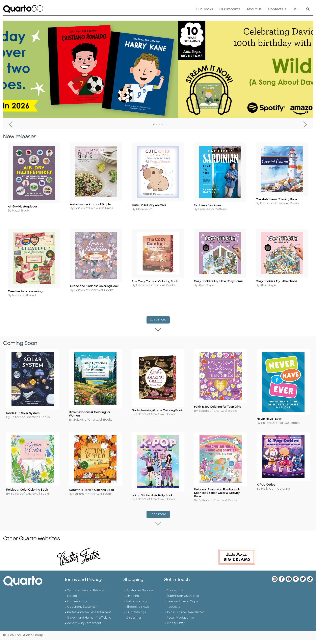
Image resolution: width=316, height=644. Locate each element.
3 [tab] (159, 125)
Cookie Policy (77, 599)
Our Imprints (230, 9)
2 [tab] (157, 125)
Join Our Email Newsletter (185, 610)
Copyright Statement (83, 604)
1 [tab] (154, 125)
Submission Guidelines (183, 593)
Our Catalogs (136, 610)
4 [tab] (162, 125)
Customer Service (140, 588)
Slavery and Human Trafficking (89, 615)
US (295, 9)
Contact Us (277, 9)
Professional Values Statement (89, 610)
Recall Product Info (180, 615)
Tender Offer (176, 620)
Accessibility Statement (84, 620)
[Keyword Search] (308, 9)
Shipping (133, 593)
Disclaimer (134, 615)
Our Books (204, 9)
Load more (160, 324)
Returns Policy (137, 599)
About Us (254, 9)
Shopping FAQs (138, 604)
